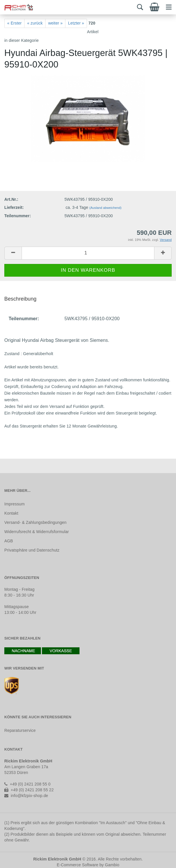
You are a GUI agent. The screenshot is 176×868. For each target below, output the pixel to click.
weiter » (55, 23)
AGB (9, 541)
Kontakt (11, 513)
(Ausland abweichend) (105, 208)
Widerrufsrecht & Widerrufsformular (37, 532)
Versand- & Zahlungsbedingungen (35, 522)
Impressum (15, 504)
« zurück (35, 23)
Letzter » (76, 23)
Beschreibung (20, 299)
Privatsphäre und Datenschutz (32, 550)
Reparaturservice (20, 730)
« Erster (14, 23)
